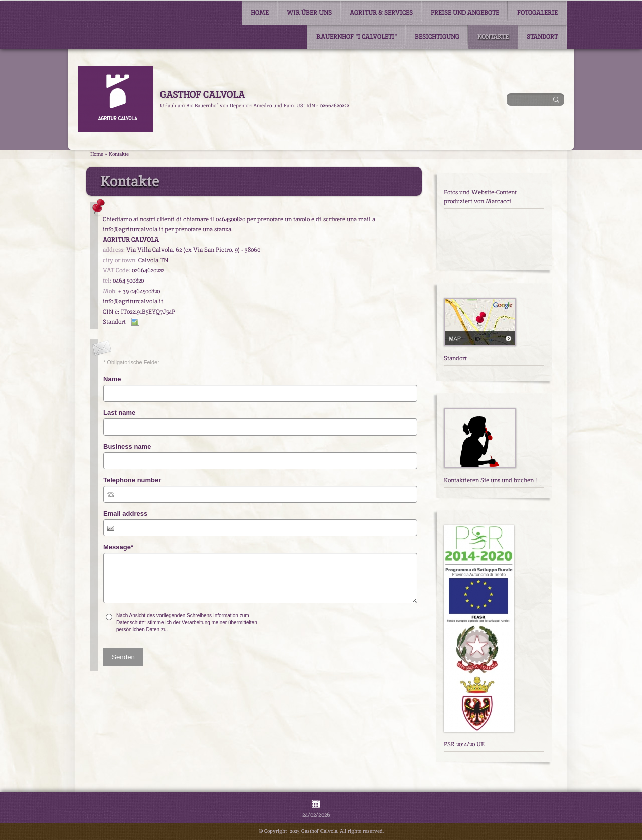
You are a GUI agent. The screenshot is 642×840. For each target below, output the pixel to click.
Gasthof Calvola (202, 95)
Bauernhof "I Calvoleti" (357, 37)
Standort (542, 37)
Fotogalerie (537, 13)
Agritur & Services (381, 13)
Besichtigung (437, 37)
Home (260, 13)
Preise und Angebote (465, 13)
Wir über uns (309, 13)
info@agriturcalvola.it (133, 301)
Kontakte (493, 37)
